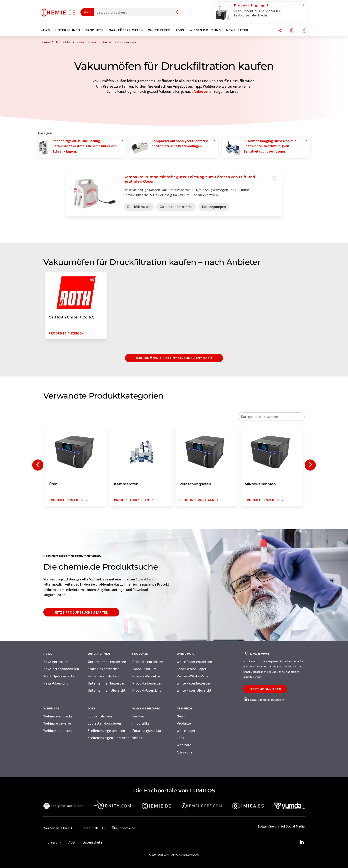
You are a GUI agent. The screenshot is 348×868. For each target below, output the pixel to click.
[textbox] (271, 417)
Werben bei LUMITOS (59, 828)
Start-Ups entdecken (104, 669)
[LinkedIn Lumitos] (302, 842)
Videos (137, 738)
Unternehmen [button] (68, 30)
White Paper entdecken (194, 662)
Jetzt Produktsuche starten (81, 612)
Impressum (52, 842)
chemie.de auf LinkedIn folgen (264, 700)
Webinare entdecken (59, 716)
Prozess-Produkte (146, 676)
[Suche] (178, 13)
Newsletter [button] (237, 30)
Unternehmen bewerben (106, 683)
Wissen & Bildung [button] (205, 30)
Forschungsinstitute (148, 731)
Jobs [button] (180, 30)
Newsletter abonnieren (61, 669)
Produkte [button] (94, 30)
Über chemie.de (123, 828)
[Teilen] (280, 31)
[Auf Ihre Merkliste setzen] (275, 178)
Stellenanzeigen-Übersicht (108, 738)
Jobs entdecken (100, 716)
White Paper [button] (159, 30)
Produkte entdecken (148, 662)
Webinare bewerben (58, 723)
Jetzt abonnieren (265, 689)
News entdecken (56, 662)
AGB (72, 842)
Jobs (180, 738)
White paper (186, 731)
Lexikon (138, 716)
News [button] (45, 30)
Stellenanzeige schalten (106, 731)
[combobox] (271, 417)
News (181, 716)
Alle (86, 12)
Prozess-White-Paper (193, 676)
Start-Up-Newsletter (59, 676)
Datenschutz (92, 842)
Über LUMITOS (94, 828)
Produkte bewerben (147, 683)
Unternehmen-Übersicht (107, 690)
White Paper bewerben (194, 683)
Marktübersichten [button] (126, 30)
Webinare (184, 745)
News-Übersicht (56, 683)
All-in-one (184, 752)
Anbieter (201, 91)
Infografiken (142, 723)
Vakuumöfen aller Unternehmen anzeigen (174, 358)
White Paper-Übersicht (194, 690)
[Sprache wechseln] (292, 31)
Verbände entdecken (103, 676)
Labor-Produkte (144, 669)
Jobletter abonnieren (104, 723)
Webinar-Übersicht (58, 731)
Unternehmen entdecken (107, 662)
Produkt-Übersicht (147, 690)
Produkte (184, 723)
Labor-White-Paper (191, 669)
